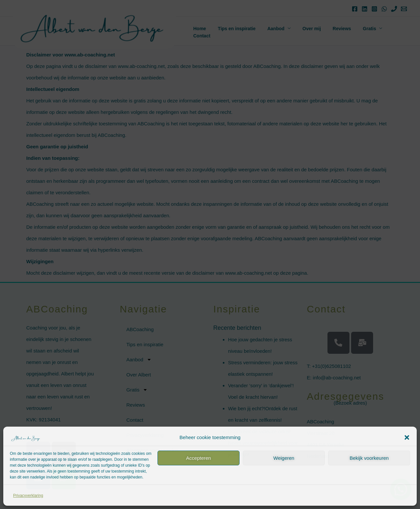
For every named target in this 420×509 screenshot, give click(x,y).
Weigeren (284, 458)
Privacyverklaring (28, 496)
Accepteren (199, 458)
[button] (407, 437)
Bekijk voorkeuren (369, 458)
